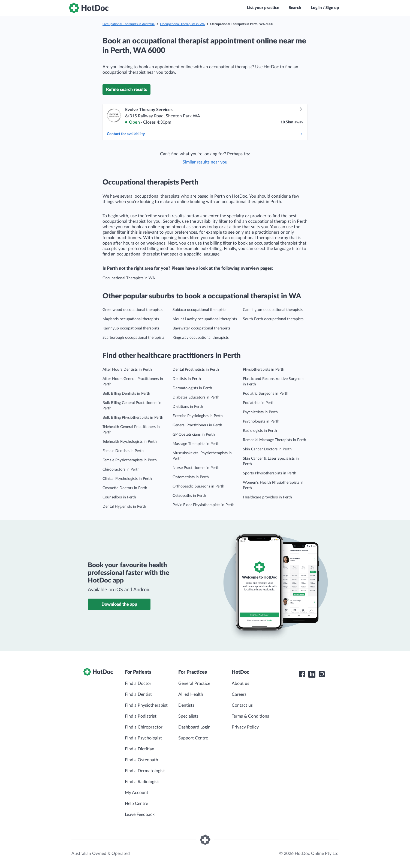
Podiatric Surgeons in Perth (266, 394)
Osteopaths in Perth (189, 496)
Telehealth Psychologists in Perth (130, 442)
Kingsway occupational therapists (201, 338)
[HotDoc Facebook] (302, 674)
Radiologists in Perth (260, 431)
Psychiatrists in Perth (260, 412)
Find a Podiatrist (141, 716)
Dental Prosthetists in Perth (196, 370)
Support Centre (193, 738)
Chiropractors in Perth (121, 469)
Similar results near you (205, 162)
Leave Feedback (140, 815)
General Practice (194, 683)
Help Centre (136, 804)
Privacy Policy (245, 727)
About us (240, 683)
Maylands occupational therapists (131, 319)
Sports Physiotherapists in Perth (270, 473)
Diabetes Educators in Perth (196, 397)
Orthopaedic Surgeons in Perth (198, 486)
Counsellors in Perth (119, 497)
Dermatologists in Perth (192, 388)
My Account (137, 793)
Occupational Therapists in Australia (129, 24)
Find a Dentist (138, 694)
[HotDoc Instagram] (322, 674)
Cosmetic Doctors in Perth (125, 488)
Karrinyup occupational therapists (131, 328)
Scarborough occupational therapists (133, 338)
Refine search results (126, 90)
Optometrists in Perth (191, 477)
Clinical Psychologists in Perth (127, 479)
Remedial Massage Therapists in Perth (275, 440)
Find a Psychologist (143, 738)
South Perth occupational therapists (273, 319)
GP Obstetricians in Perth (194, 435)
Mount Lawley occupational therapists (205, 319)
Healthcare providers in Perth (267, 497)
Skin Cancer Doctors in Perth (267, 449)
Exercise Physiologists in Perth (198, 416)
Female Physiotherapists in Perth (130, 460)
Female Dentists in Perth (123, 451)
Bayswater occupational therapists (201, 328)
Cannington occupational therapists (273, 310)
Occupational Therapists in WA (182, 24)
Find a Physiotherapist (146, 705)
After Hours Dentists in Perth (127, 370)
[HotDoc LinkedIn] (312, 674)
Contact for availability (205, 134)
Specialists (188, 716)
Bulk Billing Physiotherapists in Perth (133, 418)
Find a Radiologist (142, 782)
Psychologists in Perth (261, 421)
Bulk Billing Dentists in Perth (126, 394)
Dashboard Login (194, 727)
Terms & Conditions (250, 716)
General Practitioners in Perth (197, 425)
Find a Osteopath (141, 760)
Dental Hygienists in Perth (124, 507)
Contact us (242, 705)
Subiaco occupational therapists (199, 310)
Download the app (119, 604)
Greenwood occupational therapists (132, 310)
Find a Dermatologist (145, 771)
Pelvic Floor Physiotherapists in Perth (204, 505)
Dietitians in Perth (188, 407)
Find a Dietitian (140, 749)
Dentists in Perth (187, 379)
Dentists (186, 705)
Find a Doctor (138, 683)
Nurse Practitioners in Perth (196, 468)
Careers (239, 694)
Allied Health (191, 694)
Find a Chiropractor (144, 727)
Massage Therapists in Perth (196, 444)
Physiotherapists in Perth (264, 370)
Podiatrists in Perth (259, 403)
